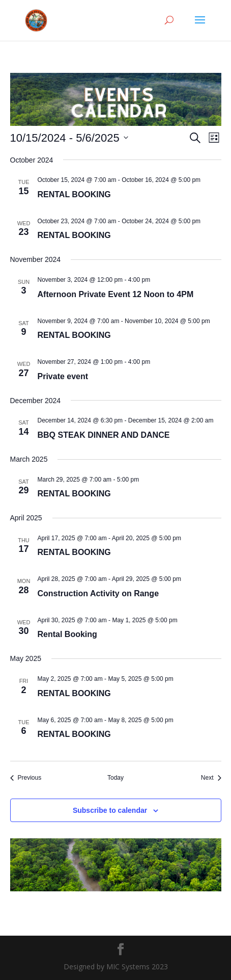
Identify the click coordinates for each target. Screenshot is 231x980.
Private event (63, 376)
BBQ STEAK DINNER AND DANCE (104, 435)
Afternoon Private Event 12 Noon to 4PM (116, 294)
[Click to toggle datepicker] (69, 138)
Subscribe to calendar (110, 810)
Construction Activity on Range (98, 593)
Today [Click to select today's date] (115, 778)
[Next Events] (211, 778)
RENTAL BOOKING (74, 194)
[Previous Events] (26, 778)
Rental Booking (67, 634)
